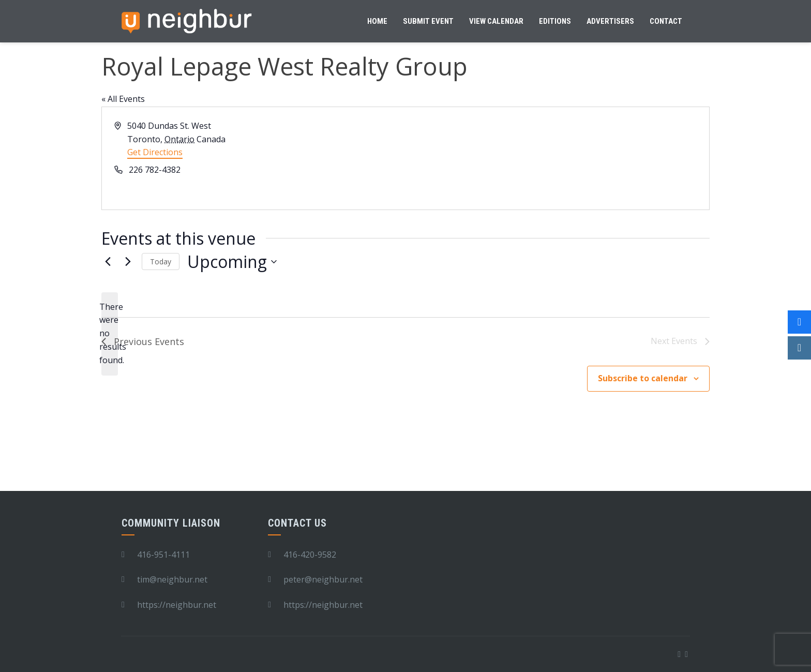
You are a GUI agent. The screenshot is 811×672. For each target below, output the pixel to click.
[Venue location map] (557, 158)
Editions (555, 21)
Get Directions (155, 152)
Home (377, 21)
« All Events (123, 99)
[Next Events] (128, 262)
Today (161, 262)
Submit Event (428, 21)
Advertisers (610, 21)
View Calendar (496, 21)
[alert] (110, 334)
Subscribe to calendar (643, 378)
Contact (666, 21)
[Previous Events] (108, 262)
